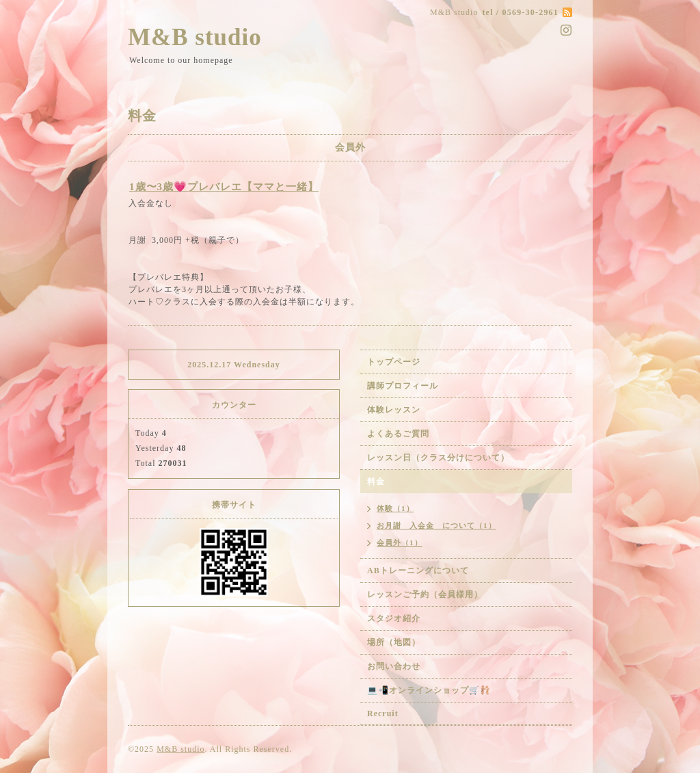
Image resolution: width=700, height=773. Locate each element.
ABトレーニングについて (418, 571)
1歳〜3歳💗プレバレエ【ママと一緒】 (224, 187)
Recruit (383, 713)
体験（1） (395, 508)
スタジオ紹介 (394, 618)
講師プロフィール (403, 386)
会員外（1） (400, 542)
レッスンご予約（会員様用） (425, 594)
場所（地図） (394, 642)
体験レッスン (394, 410)
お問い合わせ (394, 666)
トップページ (394, 362)
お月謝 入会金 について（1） (436, 525)
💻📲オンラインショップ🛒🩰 (429, 690)
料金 (376, 482)
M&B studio (195, 37)
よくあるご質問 (398, 434)
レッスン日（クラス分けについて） (438, 458)
